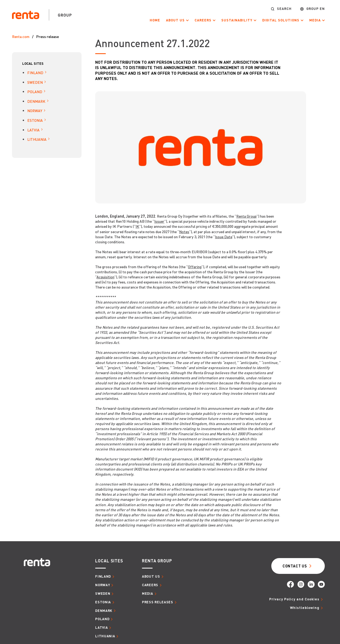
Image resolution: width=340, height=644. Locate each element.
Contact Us (295, 566)
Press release (47, 36)
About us (175, 20)
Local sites (33, 63)
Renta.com (21, 36)
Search (284, 9)
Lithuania (37, 139)
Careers (203, 20)
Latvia (33, 130)
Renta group (157, 561)
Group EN (316, 9)
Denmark (36, 101)
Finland (35, 73)
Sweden (35, 82)
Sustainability (237, 20)
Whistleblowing (305, 608)
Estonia (35, 120)
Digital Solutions (281, 20)
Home (155, 20)
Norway (35, 111)
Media (315, 20)
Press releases (158, 602)
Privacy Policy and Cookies (294, 599)
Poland (35, 92)
